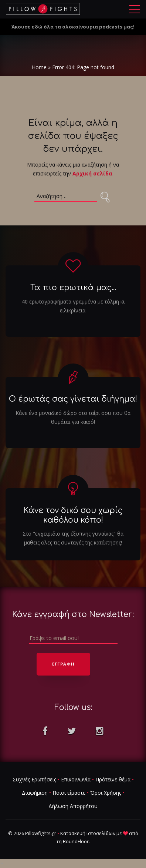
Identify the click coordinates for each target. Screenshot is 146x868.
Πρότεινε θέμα (113, 780)
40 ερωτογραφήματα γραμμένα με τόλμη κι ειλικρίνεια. (73, 306)
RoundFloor (76, 842)
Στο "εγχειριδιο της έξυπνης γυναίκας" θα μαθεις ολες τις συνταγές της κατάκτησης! (73, 538)
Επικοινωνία (76, 780)
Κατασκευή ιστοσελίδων (88, 834)
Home (39, 67)
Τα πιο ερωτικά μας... (73, 288)
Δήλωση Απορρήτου (73, 806)
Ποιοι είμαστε (69, 793)
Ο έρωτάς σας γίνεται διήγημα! (73, 399)
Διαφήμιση (35, 793)
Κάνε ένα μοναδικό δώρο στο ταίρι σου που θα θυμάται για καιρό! (73, 417)
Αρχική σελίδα (92, 173)
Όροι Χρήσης (106, 793)
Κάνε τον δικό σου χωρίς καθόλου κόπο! (73, 515)
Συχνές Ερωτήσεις (34, 780)
